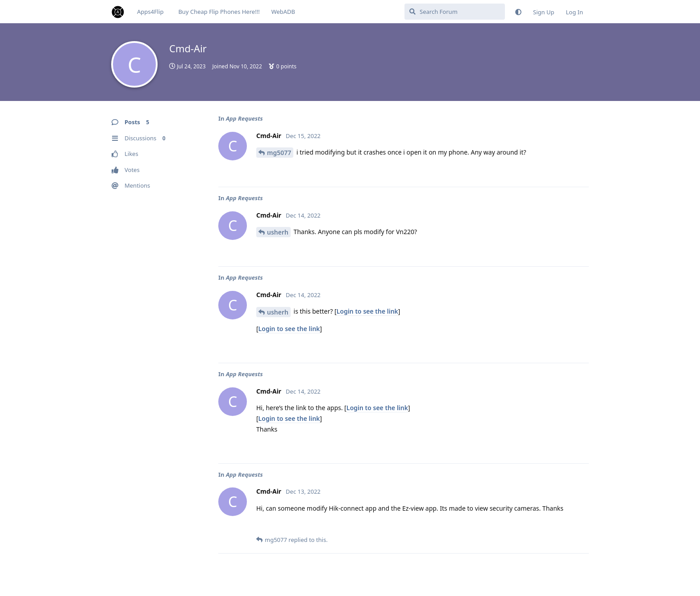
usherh (278, 232)
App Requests (244, 118)
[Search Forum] (455, 12)
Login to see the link (367, 311)
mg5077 (279, 153)
